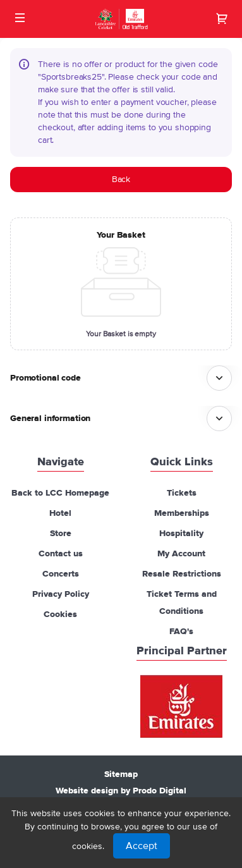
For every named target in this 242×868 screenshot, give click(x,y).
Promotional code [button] (45, 378)
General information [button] (50, 419)
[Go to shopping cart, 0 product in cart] (222, 18)
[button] (20, 18)
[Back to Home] (121, 19)
